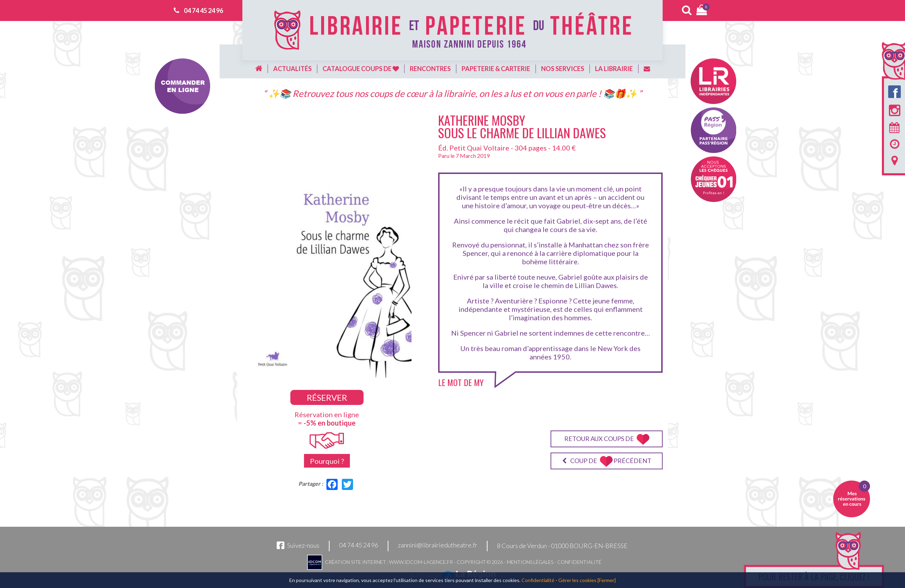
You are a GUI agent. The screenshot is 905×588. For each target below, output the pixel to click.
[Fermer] (607, 580)
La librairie (614, 69)
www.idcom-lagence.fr (421, 562)
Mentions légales (530, 562)
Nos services (563, 69)
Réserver (327, 397)
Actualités (292, 69)
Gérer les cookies (577, 580)
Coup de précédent (607, 461)
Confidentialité (579, 562)
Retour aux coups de (607, 439)
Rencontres (430, 69)
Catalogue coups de (361, 69)
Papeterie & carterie (496, 69)
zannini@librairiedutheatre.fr (438, 545)
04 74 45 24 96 (203, 10)
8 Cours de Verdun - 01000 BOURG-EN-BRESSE (562, 546)
